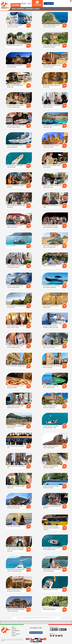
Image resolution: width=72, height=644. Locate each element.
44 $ (65, 306)
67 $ (29, 346)
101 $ (29, 246)
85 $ (65, 609)
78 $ (29, 186)
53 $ (29, 206)
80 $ (65, 45)
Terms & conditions (16, 634)
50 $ (65, 25)
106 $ (29, 286)
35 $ (65, 186)
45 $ (65, 366)
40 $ (65, 406)
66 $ (65, 386)
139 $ (65, 246)
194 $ (29, 569)
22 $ (65, 528)
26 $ (65, 446)
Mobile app (14, 629)
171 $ (29, 506)
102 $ (29, 145)
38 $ (29, 45)
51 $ (65, 145)
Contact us (14, 636)
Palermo (16, 5)
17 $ (65, 486)
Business (14, 632)
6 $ (29, 25)
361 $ (29, 466)
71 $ (65, 166)
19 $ (65, 226)
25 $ (29, 589)
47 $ (29, 326)
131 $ (29, 306)
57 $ (29, 105)
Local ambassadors (16, 630)
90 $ (65, 589)
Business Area (51, 618)
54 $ (29, 85)
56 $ (29, 486)
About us (14, 627)
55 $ (29, 386)
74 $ (65, 326)
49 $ (65, 266)
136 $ (65, 286)
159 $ (29, 366)
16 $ (29, 65)
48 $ (65, 125)
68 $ (65, 85)
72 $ (65, 65)
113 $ (29, 426)
